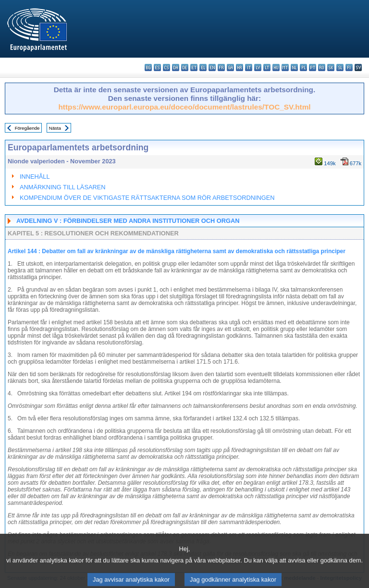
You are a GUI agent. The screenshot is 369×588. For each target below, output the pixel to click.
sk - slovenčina (331, 67)
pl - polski (303, 67)
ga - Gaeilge (230, 67)
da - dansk (176, 67)
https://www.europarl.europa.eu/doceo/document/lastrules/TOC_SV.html (184, 107)
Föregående (27, 128)
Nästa (55, 128)
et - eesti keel (194, 67)
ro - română (322, 67)
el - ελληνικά (203, 67)
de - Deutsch (185, 67)
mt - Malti (285, 67)
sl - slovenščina (340, 67)
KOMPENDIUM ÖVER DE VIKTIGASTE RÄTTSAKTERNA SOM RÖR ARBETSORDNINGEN (147, 198)
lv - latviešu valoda (258, 67)
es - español (157, 67)
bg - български (148, 67)
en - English (212, 67)
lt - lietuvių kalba (267, 67)
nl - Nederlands (294, 67)
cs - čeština (166, 67)
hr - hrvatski (240, 67)
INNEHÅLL (35, 177)
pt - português (313, 67)
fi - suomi (349, 67)
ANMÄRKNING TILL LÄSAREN (63, 187)
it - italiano (249, 67)
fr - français (221, 67)
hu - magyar (276, 67)
